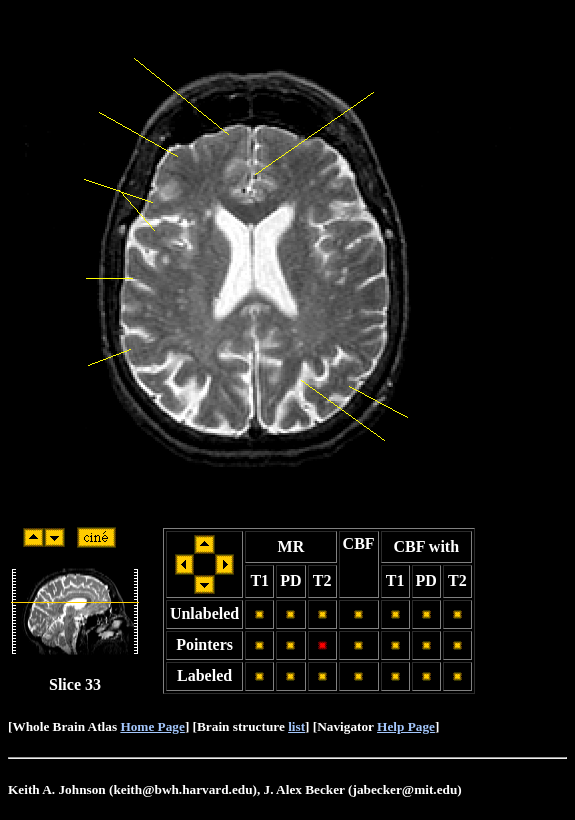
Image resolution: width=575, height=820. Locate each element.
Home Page (152, 726)
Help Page (406, 726)
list (296, 726)
